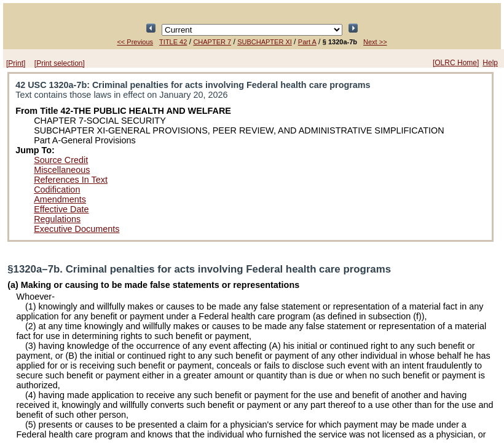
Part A (307, 42)
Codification (57, 190)
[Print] (16, 63)
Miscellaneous (62, 170)
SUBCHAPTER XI (265, 42)
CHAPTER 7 (212, 42)
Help (490, 63)
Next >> (375, 42)
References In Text (71, 180)
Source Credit (61, 160)
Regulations (57, 219)
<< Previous (135, 42)
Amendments (60, 199)
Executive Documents (77, 229)
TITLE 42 (173, 42)
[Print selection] (60, 63)
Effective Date (61, 209)
